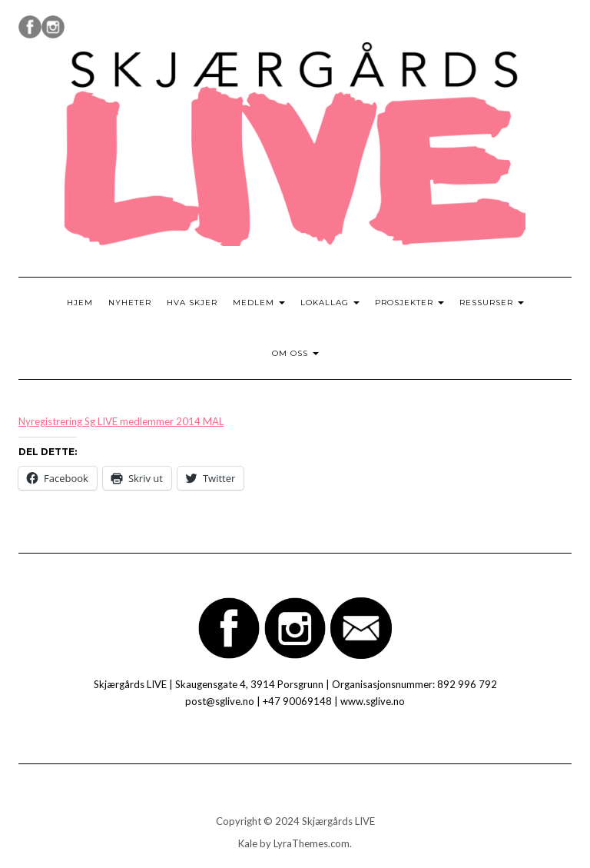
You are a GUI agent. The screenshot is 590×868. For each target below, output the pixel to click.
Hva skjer (192, 303)
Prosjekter (409, 303)
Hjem (80, 303)
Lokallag (330, 303)
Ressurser (492, 303)
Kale (248, 843)
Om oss (295, 353)
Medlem (259, 303)
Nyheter (130, 303)
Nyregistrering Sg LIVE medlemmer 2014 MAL (121, 421)
